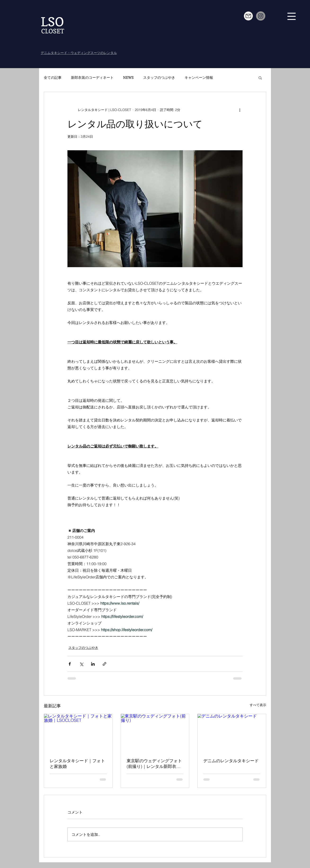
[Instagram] (261, 16)
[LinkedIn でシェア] (93, 664)
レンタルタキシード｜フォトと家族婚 (77, 764)
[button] (292, 16)
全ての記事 (53, 78)
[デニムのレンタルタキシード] (232, 733)
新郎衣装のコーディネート (92, 78)
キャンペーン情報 (199, 78)
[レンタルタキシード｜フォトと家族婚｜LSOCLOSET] (78, 733)
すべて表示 (258, 705)
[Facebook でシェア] (70, 664)
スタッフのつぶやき (159, 78)
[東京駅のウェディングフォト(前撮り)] (155, 733)
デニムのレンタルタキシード (231, 761)
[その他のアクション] (240, 110)
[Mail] (248, 16)
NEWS (128, 78)
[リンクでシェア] (104, 664)
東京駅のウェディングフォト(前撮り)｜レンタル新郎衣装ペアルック (154, 764)
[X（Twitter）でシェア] (81, 664)
